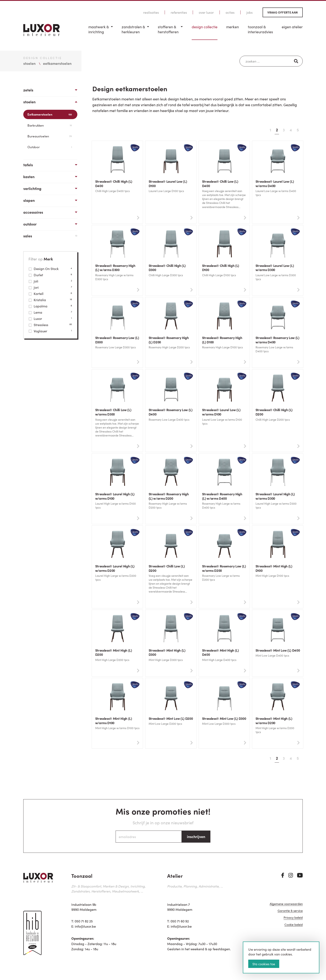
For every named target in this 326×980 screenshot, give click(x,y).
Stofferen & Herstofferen (168, 29)
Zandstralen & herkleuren (133, 29)
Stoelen (29, 102)
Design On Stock (50, 269)
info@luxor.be (85, 928)
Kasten (29, 177)
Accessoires (33, 212)
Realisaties (151, 12)
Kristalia (50, 300)
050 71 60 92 (180, 923)
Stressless (50, 325)
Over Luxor (206, 12)
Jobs (249, 12)
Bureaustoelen (50, 136)
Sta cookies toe (264, 964)
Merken (233, 27)
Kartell (50, 293)
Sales (50, 236)
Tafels (28, 165)
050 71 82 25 (84, 923)
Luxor (50, 318)
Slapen (29, 200)
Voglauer (50, 331)
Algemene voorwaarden (286, 907)
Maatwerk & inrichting (99, 29)
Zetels (28, 90)
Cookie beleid (294, 928)
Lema (50, 312)
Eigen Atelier (292, 27)
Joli (50, 281)
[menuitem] (101, 32)
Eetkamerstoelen (50, 114)
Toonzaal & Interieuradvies (260, 29)
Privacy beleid (293, 921)
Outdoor (50, 147)
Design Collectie (205, 27)
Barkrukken (50, 125)
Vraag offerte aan (283, 12)
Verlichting (32, 188)
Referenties (179, 12)
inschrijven (196, 838)
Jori (50, 287)
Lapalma (50, 306)
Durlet (50, 275)
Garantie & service (290, 914)
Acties (230, 12)
